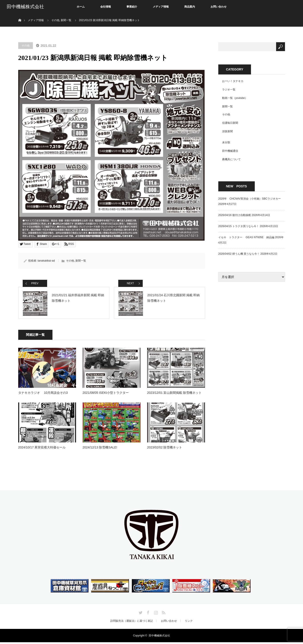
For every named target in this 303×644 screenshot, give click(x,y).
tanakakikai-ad (46, 261)
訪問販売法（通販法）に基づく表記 (132, 623)
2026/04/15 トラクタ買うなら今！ (239, 226)
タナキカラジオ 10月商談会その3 (43, 394)
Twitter (140, 614)
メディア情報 (161, 7)
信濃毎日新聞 (230, 123)
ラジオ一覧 (229, 90)
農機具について (231, 159)
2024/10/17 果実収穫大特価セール (42, 449)
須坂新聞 (227, 131)
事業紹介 (132, 7)
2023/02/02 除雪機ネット (165, 449)
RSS (163, 614)
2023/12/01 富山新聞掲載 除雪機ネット (175, 394)
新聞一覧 (81, 261)
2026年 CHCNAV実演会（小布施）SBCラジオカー (250, 199)
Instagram (155, 614)
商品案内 (190, 7)
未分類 (226, 142)
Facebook (148, 614)
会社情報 (106, 7)
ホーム (81, 7)
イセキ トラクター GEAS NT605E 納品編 (246, 237)
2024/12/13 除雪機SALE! (100, 449)
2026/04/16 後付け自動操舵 (235, 215)
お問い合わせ (219, 7)
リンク (189, 623)
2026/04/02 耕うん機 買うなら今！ (239, 254)
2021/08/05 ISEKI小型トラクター (106, 394)
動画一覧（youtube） (235, 98)
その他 (26, 46)
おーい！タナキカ (233, 81)
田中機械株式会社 (25, 7)
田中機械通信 (230, 151)
